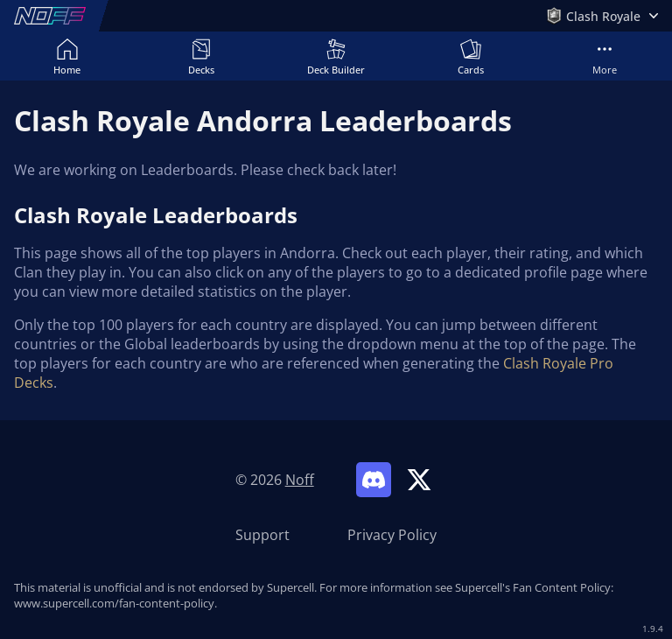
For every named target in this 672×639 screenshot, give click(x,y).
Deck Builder (336, 56)
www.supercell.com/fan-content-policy (114, 603)
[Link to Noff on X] (419, 480)
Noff (300, 480)
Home (67, 56)
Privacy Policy (392, 535)
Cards (471, 56)
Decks (201, 56)
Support (262, 535)
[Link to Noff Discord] (374, 480)
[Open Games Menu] (602, 16)
